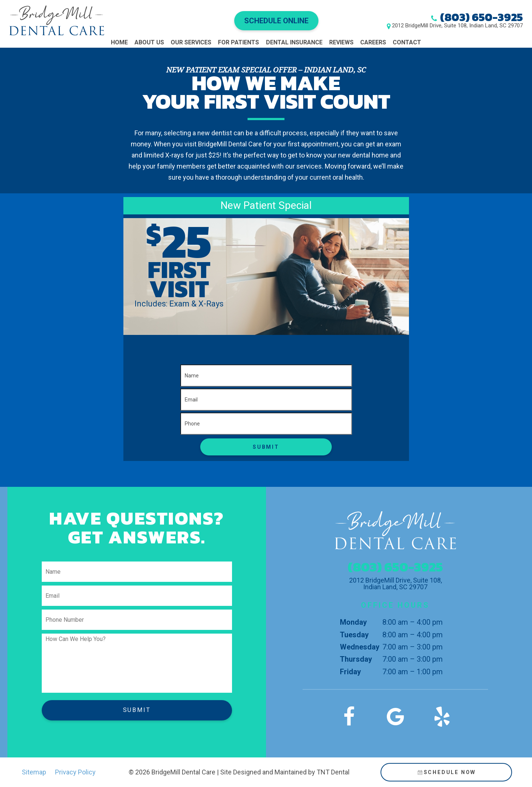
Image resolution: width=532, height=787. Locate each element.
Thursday (356, 659)
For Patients (238, 42)
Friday (350, 672)
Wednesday (360, 647)
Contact (407, 42)
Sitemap (34, 772)
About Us (149, 42)
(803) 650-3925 (481, 17)
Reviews (341, 42)
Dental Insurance (294, 42)
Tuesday (354, 635)
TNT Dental (333, 772)
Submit (266, 447)
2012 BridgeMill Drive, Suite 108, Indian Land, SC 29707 (457, 26)
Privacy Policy (75, 772)
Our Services (191, 42)
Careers (373, 42)
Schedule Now (446, 772)
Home (119, 42)
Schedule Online (276, 21)
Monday (353, 622)
